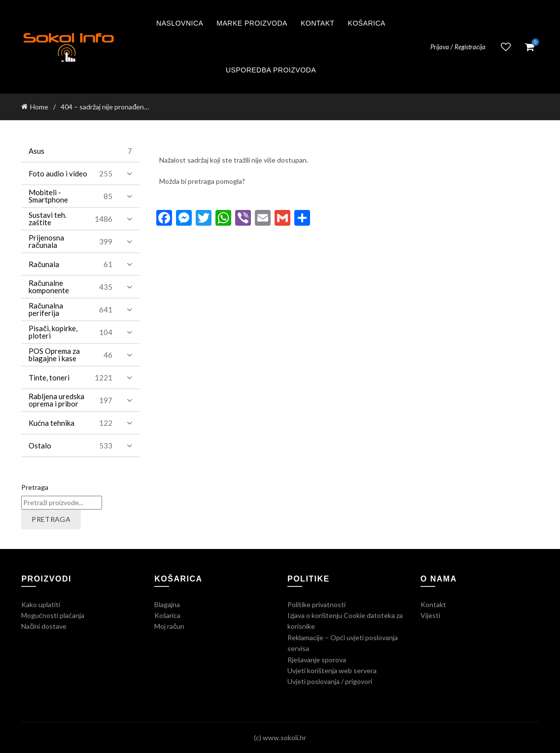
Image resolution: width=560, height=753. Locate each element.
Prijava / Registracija (458, 47)
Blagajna (167, 604)
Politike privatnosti (316, 604)
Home (39, 107)
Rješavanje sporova (317, 660)
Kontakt (318, 23)
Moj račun (169, 626)
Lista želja (506, 47)
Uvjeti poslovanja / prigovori (330, 681)
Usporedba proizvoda (271, 70)
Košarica (367, 23)
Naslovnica (180, 23)
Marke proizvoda (252, 23)
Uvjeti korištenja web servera (332, 670)
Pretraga (35, 487)
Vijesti (430, 615)
